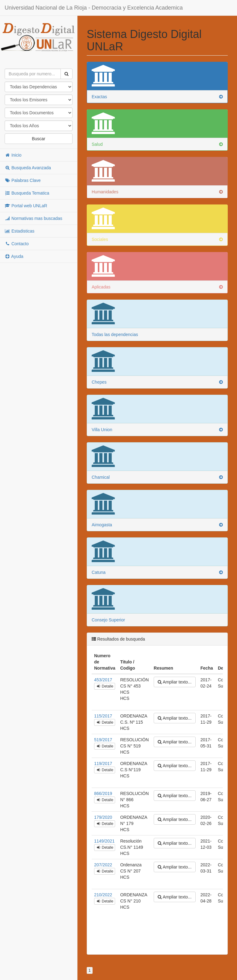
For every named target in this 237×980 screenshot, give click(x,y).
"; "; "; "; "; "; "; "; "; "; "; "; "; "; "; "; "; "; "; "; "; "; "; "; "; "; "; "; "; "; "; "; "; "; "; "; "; (39, 126)
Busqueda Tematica (27, 193)
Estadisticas (20, 231)
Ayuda (14, 256)
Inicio (13, 155)
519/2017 (103, 740)
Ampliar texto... (175, 682)
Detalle (105, 686)
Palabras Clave (23, 180)
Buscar (39, 139)
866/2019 (103, 793)
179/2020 (103, 817)
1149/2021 (104, 841)
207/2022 (103, 865)
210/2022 (103, 895)
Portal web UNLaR (26, 206)
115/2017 (103, 716)
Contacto (17, 244)
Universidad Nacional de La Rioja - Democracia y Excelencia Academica (94, 8)
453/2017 (103, 680)
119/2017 (103, 763)
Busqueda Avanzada (28, 168)
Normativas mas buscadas (33, 218)
